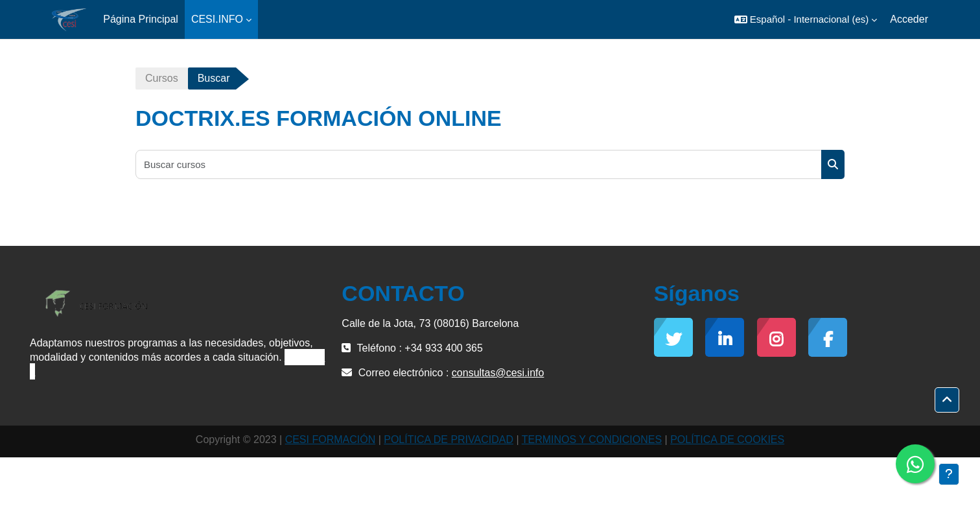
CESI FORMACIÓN (331, 440)
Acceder (909, 19)
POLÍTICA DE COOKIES (727, 440)
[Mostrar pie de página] (949, 474)
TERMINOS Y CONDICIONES (592, 440)
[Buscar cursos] (479, 164)
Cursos (162, 78)
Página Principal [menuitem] (141, 19)
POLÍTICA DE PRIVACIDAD (449, 440)
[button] (806, 19)
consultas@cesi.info (498, 373)
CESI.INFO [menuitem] (217, 19)
